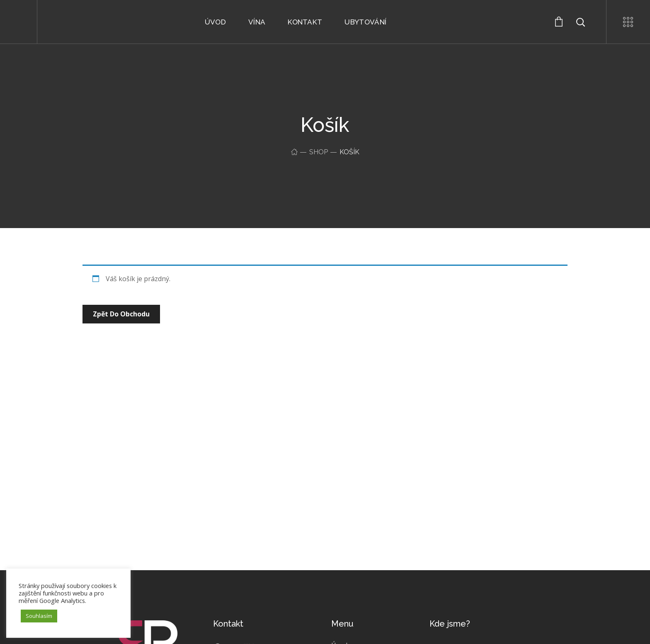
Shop (319, 152)
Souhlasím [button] (39, 616)
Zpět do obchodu (121, 314)
